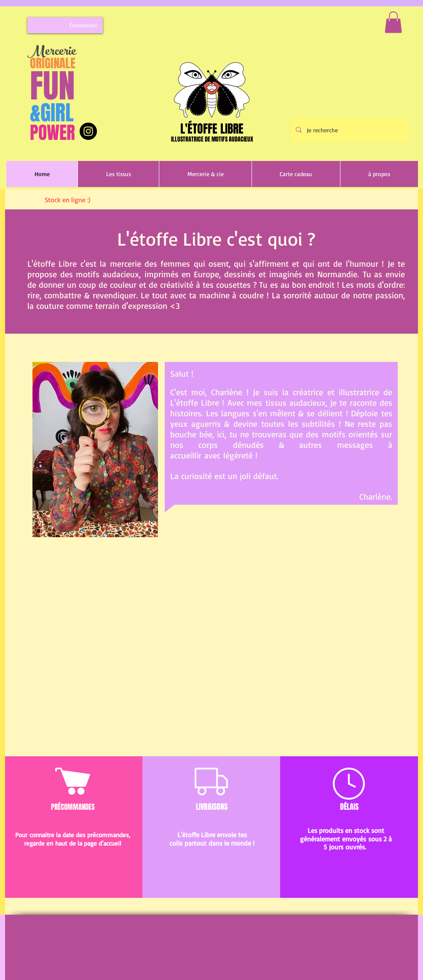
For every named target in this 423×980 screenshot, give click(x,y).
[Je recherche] (349, 130)
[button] (393, 22)
